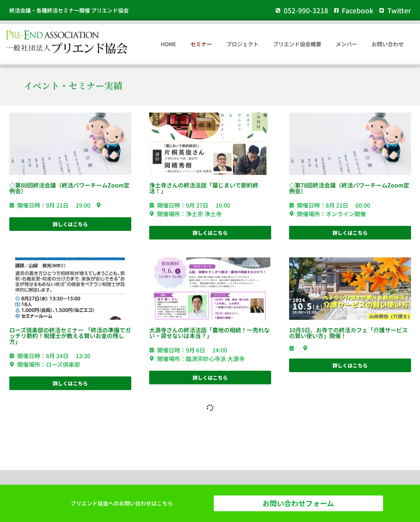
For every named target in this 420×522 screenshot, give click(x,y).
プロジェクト (242, 44)
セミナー (201, 44)
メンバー (346, 44)
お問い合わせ (388, 44)
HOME (168, 44)
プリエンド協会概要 (297, 44)
